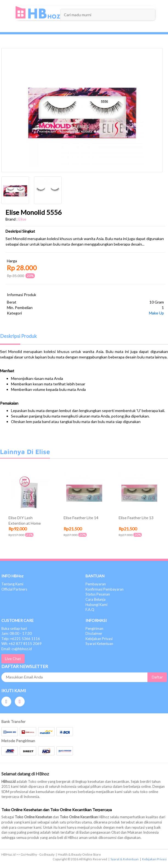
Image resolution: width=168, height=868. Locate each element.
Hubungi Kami (96, 605)
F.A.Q (90, 610)
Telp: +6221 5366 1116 (21, 639)
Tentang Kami (12, 584)
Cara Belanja (96, 599)
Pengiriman (94, 628)
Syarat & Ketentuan (125, 859)
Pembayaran (96, 584)
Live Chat (13, 659)
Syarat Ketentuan (99, 644)
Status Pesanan (98, 594)
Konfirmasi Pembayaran (105, 589)
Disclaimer (94, 633)
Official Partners (14, 589)
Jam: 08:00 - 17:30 (17, 633)
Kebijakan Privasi (99, 639)
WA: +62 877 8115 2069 (22, 644)
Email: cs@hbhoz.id (17, 649)
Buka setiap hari (14, 628)
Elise (22, 219)
